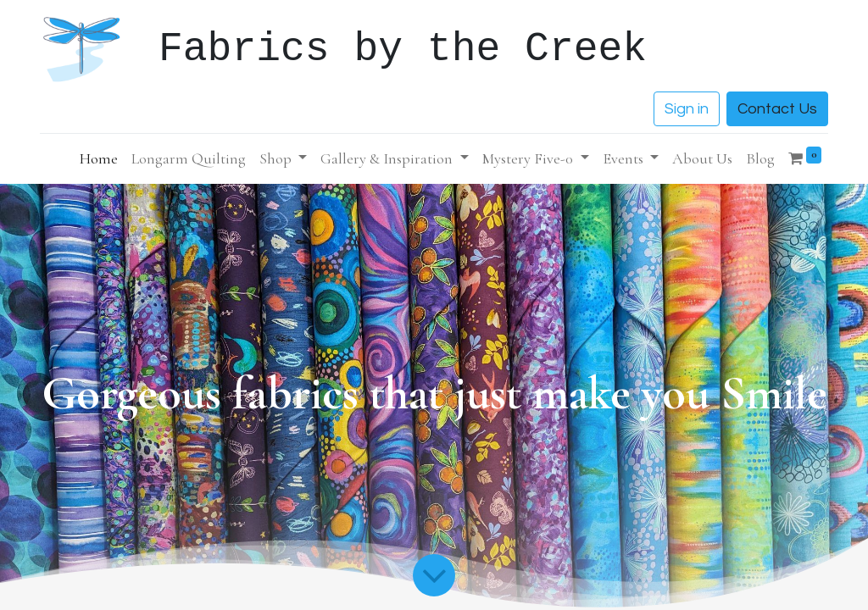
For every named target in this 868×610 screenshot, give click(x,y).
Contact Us (777, 109)
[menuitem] (99, 159)
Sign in (687, 109)
